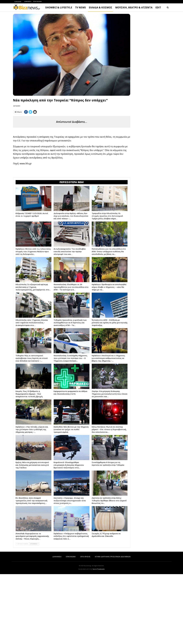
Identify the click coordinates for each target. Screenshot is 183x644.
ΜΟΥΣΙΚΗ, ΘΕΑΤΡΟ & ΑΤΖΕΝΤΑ (134, 7)
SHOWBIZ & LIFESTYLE (59, 7)
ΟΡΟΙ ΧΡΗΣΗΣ (85, 626)
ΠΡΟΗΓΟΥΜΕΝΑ (22, 614)
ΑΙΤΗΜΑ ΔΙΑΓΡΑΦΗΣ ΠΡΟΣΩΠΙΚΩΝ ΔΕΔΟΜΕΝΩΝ (113, 626)
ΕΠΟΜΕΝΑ (34, 614)
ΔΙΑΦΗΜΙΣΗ (28, 1)
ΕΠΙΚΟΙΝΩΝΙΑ (37, 1)
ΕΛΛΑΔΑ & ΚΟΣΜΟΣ (101, 7)
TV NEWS (80, 7)
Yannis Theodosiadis (99, 639)
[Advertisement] (72, 149)
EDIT (158, 7)
